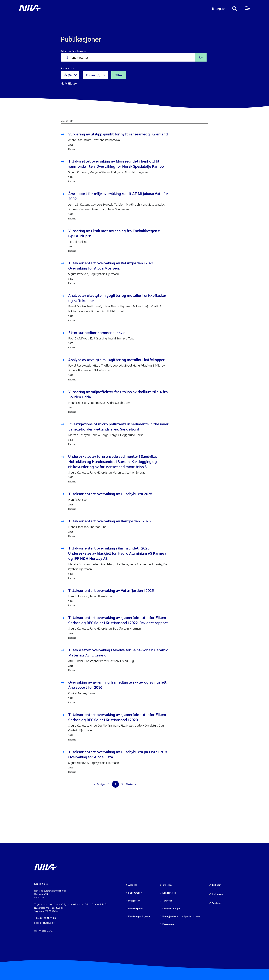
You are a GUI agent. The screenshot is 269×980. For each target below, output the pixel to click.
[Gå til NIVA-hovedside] (112, 9)
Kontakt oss (169, 893)
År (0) (68, 75)
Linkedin (217, 885)
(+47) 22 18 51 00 (47, 918)
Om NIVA (167, 885)
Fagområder (135, 893)
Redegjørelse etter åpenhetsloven (181, 916)
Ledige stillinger (171, 908)
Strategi (167, 901)
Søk (201, 57)
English (219, 8)
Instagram (218, 894)
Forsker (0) (93, 75)
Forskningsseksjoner (139, 916)
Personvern (169, 924)
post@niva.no (47, 923)
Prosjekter (134, 901)
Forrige (101, 784)
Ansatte (133, 885)
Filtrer (119, 75)
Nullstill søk (69, 83)
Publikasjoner (136, 908)
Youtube (217, 903)
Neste (129, 784)
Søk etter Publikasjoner (74, 51)
